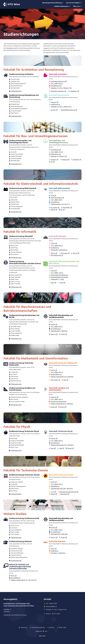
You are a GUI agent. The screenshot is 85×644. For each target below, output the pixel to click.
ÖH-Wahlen (9, 50)
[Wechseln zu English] (42, 636)
